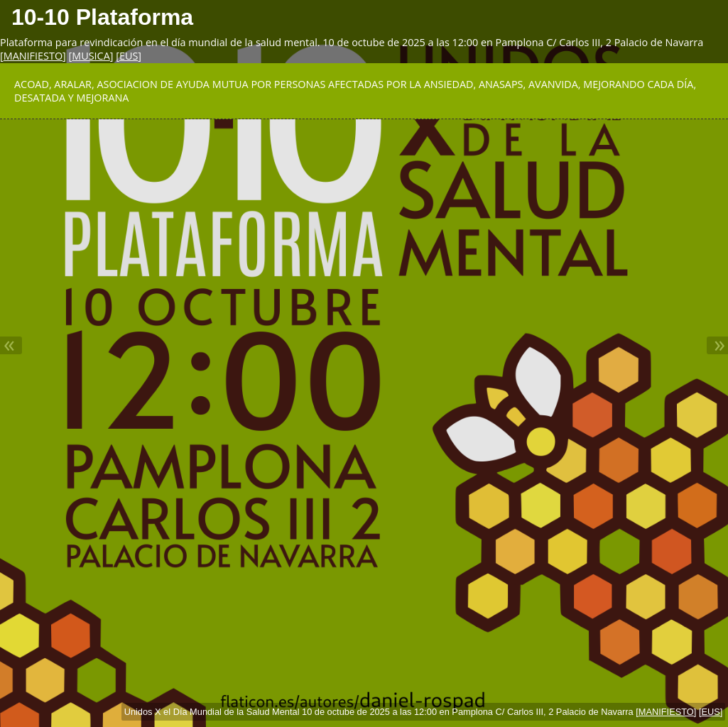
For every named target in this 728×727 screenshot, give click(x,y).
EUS (129, 56)
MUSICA (91, 56)
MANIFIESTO (33, 56)
